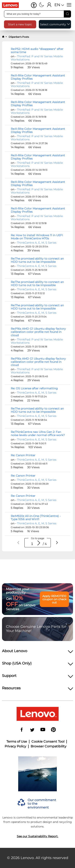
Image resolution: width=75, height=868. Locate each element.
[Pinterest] (53, 730)
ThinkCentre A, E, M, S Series (37, 243)
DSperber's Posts (18, 37)
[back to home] (3, 37)
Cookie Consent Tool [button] (48, 742)
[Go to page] (39, 543)
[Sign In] (49, 5)
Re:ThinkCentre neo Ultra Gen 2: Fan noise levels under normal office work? (38, 434)
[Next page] (57, 543)
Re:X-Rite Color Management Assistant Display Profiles (38, 77)
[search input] (37, 14)
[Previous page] (18, 543)
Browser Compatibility (48, 746)
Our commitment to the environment (42, 804)
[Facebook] (22, 730)
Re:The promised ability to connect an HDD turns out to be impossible (37, 260)
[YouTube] (43, 730)
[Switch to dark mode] (41, 5)
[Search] (67, 14)
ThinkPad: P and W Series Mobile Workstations (37, 58)
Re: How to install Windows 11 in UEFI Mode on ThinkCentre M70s (37, 237)
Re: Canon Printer (23, 455)
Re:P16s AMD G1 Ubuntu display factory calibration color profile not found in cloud (38, 332)
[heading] (37, 652)
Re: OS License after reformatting (34, 388)
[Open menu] (69, 5)
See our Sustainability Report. (37, 836)
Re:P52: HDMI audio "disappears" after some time (37, 51)
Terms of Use (17, 742)
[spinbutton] (32, 544)
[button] (34, 5)
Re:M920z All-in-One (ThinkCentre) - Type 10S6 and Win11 (36, 518)
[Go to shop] (12, 5)
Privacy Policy (15, 746)
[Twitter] (32, 730)
